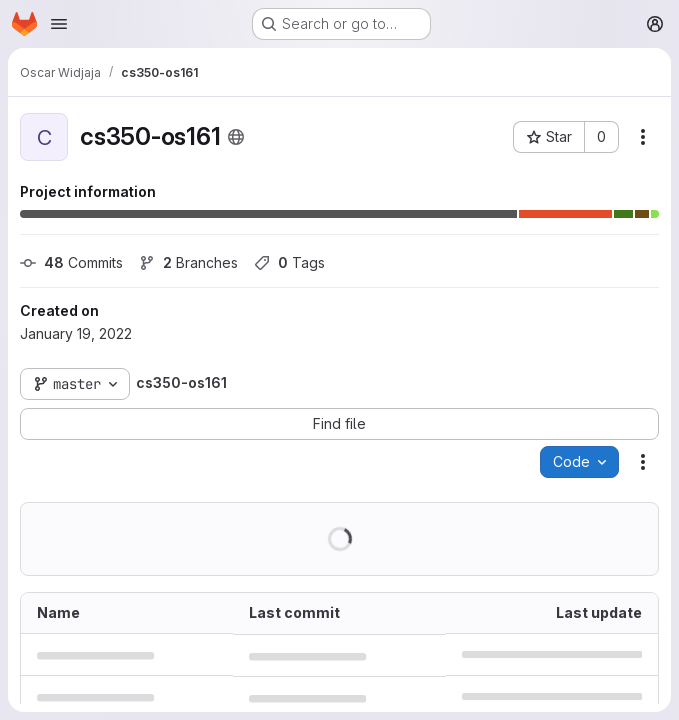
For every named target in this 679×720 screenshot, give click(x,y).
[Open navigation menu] (59, 24)
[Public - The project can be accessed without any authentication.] (236, 137)
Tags (289, 262)
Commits (71, 262)
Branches (188, 262)
